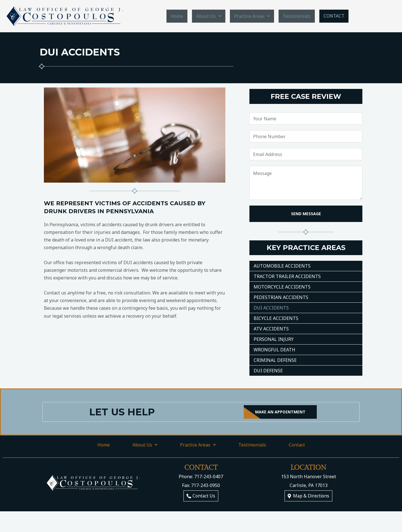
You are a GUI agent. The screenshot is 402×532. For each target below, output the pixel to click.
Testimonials (297, 16)
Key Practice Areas (306, 248)
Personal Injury (274, 339)
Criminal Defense (275, 360)
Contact (334, 16)
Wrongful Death (274, 350)
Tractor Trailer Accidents (287, 276)
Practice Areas (253, 16)
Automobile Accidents (282, 266)
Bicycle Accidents (276, 318)
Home (178, 16)
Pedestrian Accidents (281, 297)
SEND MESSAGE (306, 214)
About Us (209, 16)
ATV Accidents (271, 329)
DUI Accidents (271, 308)
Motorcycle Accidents (282, 287)
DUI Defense (268, 371)
